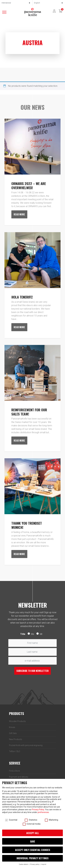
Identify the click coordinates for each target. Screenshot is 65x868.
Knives (12, 727)
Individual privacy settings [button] (32, 858)
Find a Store (14, 771)
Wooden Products (17, 721)
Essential (11, 820)
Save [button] (33, 841)
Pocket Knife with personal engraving (26, 745)
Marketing (51, 820)
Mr (41, 634)
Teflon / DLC (15, 751)
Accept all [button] (33, 833)
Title (23, 634)
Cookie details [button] (24, 864)
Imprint (44, 864)
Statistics (31, 820)
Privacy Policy (38, 810)
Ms (33, 634)
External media (32, 824)
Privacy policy (35, 864)
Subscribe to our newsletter (32, 671)
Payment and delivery (19, 777)
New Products (16, 739)
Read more (19, 214)
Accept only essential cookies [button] (33, 850)
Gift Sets (13, 733)
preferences (43, 812)
